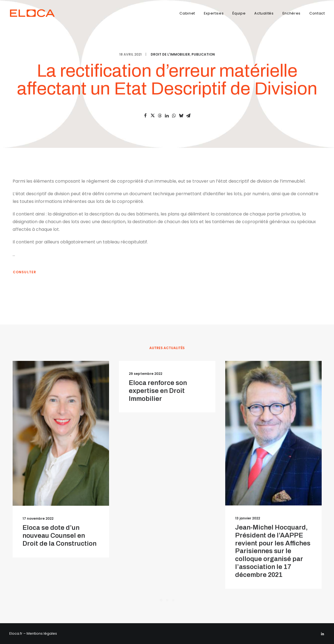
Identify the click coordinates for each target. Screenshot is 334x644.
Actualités (264, 13)
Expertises (214, 13)
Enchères (292, 13)
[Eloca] (35, 13)
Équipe (239, 13)
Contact (317, 13)
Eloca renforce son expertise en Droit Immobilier (158, 391)
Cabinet (187, 13)
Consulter (25, 272)
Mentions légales (42, 633)
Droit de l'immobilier (170, 54)
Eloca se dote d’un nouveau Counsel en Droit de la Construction (59, 536)
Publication (203, 54)
